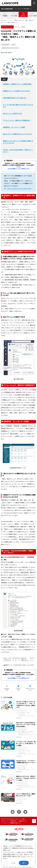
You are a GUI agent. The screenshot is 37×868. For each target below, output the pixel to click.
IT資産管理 (5, 16)
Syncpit (13, 45)
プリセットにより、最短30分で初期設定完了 (17, 120)
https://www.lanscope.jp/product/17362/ (19, 188)
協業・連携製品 (22, 732)
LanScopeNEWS (5, 45)
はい (24, 863)
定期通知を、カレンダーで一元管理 (14, 127)
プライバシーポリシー (10, 852)
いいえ (13, 863)
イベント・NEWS (32, 16)
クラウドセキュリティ (23, 16)
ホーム (3, 18)
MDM (19, 785)
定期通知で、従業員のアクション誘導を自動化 (17, 84)
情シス (24, 751)
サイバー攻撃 (14, 16)
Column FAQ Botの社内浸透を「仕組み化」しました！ (18, 151)
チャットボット (22, 714)
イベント (20, 801)
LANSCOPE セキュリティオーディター (10, 48)
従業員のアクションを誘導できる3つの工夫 (16, 91)
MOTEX (20, 751)
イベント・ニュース (21, 799)
